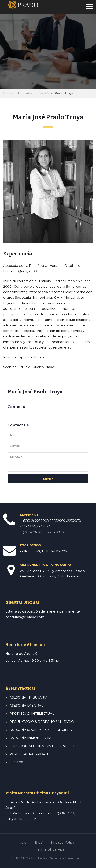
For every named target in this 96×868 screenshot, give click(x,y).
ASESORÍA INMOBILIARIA (31, 738)
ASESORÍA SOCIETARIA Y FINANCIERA (41, 730)
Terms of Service (50, 849)
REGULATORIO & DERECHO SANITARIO (42, 722)
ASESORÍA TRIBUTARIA (29, 697)
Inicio (22, 842)
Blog (39, 842)
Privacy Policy (63, 842)
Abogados (25, 93)
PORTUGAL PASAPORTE (29, 754)
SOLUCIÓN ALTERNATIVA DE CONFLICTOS (44, 746)
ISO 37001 (17, 762)
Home (8, 93)
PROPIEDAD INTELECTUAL (32, 714)
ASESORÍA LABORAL (26, 705)
